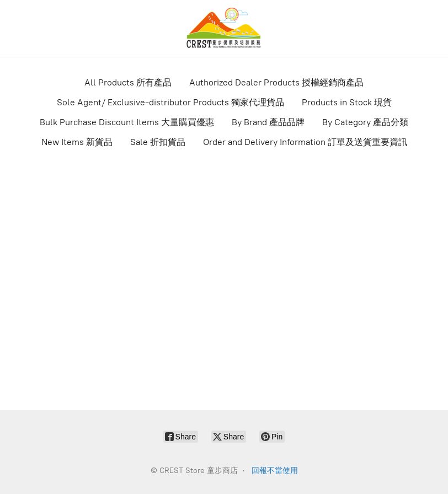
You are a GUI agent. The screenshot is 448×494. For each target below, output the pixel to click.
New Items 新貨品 (77, 142)
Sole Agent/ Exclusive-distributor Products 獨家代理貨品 (170, 102)
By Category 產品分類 (365, 122)
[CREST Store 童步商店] (224, 28)
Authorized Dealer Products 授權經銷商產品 (276, 82)
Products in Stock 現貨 (347, 102)
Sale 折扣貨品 (158, 142)
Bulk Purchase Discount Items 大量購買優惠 (127, 122)
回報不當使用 (275, 471)
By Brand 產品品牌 (268, 122)
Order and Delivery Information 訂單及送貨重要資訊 (305, 142)
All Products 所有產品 (128, 82)
